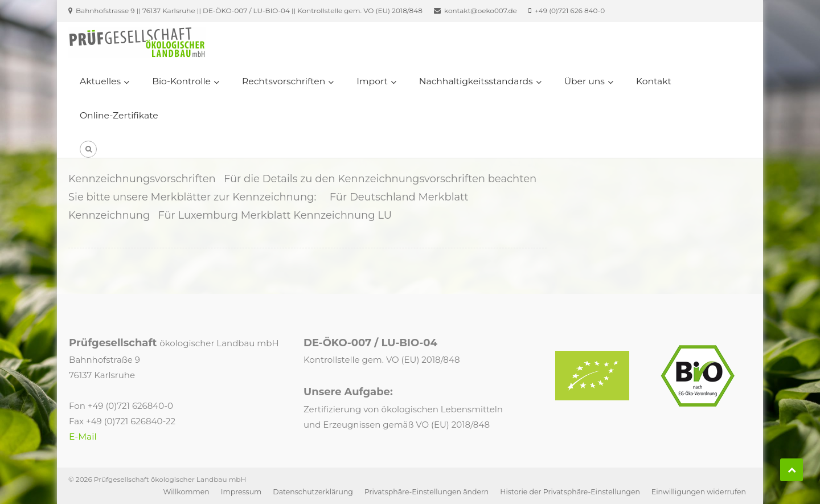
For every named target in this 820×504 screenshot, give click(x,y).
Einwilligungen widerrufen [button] (699, 492)
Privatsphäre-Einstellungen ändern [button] (427, 492)
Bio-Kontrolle (181, 81)
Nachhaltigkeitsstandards (476, 81)
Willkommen (186, 492)
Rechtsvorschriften (284, 81)
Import (372, 81)
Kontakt (654, 81)
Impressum (241, 492)
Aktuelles (100, 81)
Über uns (585, 81)
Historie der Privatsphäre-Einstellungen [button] (570, 492)
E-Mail (83, 437)
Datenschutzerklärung (313, 492)
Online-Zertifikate (119, 115)
